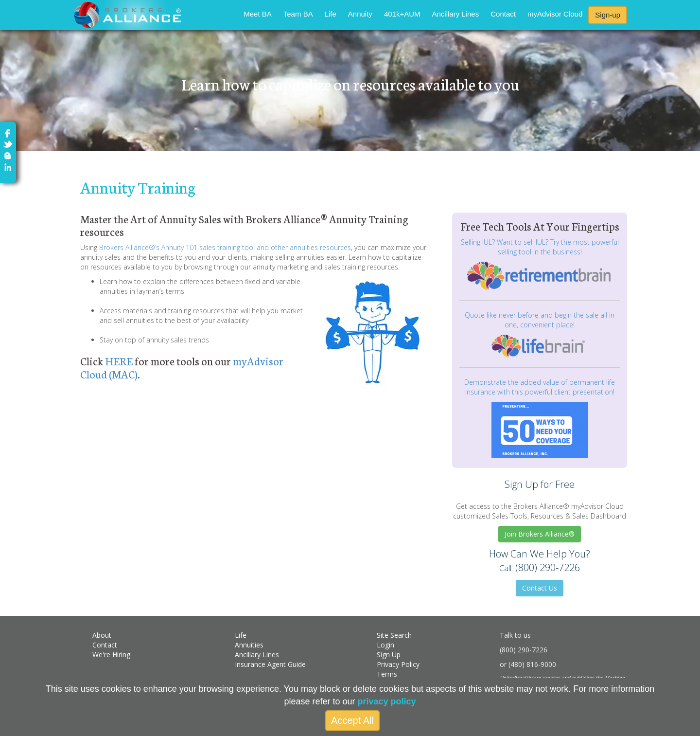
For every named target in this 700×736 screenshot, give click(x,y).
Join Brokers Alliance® (540, 534)
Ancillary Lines (456, 14)
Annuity (360, 14)
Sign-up (608, 15)
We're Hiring (111, 655)
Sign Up (389, 655)
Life (331, 14)
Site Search (394, 635)
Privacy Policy (398, 664)
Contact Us (540, 588)
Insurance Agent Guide (270, 664)
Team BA (298, 14)
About (102, 635)
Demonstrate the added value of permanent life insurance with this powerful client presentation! (540, 387)
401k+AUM (402, 14)
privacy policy (387, 701)
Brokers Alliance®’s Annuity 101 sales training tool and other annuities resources (225, 247)
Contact (503, 14)
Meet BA (258, 14)
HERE (119, 361)
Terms (387, 674)
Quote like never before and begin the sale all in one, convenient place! (540, 320)
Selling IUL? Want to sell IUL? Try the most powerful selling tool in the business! (540, 247)
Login (385, 645)
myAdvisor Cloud (555, 14)
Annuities (249, 645)
